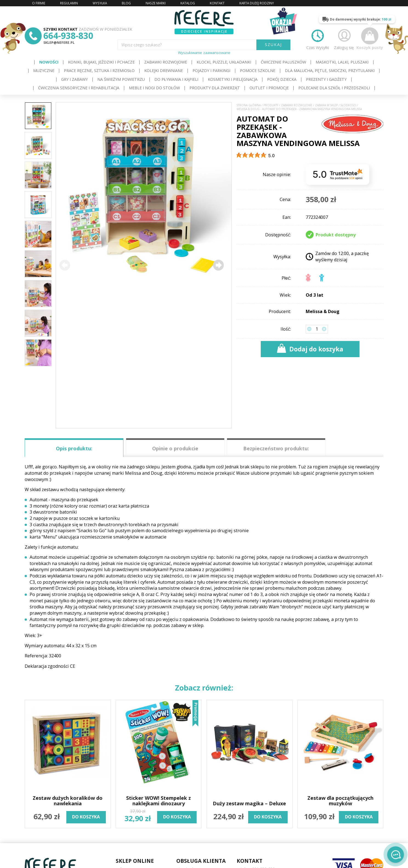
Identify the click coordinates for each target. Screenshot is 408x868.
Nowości (49, 62)
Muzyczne (44, 71)
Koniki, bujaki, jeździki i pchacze (101, 62)
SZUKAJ (273, 45)
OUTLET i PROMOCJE (269, 88)
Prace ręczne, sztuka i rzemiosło (99, 71)
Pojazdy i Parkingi (211, 71)
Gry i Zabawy (74, 79)
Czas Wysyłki (318, 39)
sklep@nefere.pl (59, 43)
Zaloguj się (344, 39)
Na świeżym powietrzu (121, 79)
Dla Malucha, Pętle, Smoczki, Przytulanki (330, 71)
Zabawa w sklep (326, 105)
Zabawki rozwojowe (166, 62)
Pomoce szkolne (258, 71)
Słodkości (348, 105)
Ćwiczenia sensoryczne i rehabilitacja (79, 88)
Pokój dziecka (282, 79)
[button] (218, 265)
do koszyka (86, 817)
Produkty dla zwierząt (215, 88)
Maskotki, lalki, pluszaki (342, 62)
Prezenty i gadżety (326, 79)
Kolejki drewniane (164, 71)
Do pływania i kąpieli (176, 79)
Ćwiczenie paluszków (283, 62)
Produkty (271, 105)
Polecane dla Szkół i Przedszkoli (334, 88)
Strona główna (249, 105)
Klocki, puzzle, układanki (224, 62)
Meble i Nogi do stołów (154, 88)
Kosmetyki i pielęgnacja (233, 79)
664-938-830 (68, 35)
